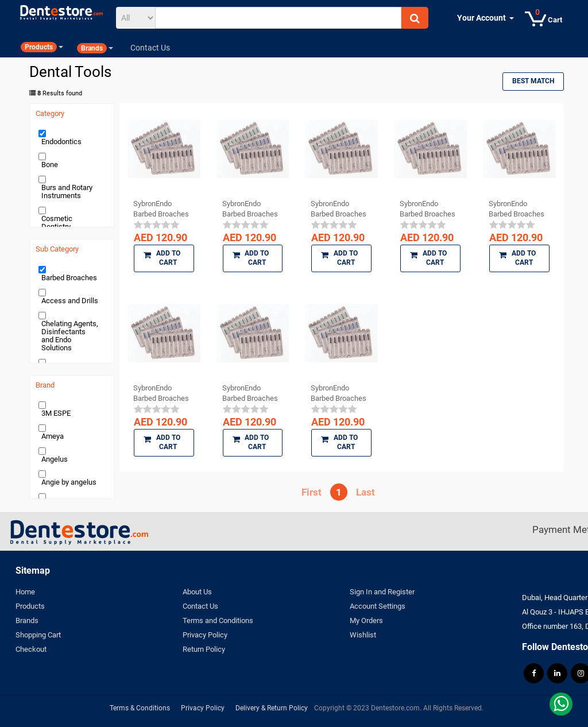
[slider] (157, 225)
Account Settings (378, 606)
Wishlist (363, 635)
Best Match (533, 81)
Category (50, 114)
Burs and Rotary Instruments (67, 192)
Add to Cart (162, 258)
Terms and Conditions (218, 620)
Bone (50, 165)
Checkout (31, 649)
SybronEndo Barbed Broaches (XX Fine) (161, 393)
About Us (197, 592)
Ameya (53, 436)
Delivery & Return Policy (272, 708)
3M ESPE (56, 413)
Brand (45, 385)
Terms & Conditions (140, 708)
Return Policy (204, 649)
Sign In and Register (382, 592)
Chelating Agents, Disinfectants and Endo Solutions (70, 336)
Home (25, 592)
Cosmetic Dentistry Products (57, 227)
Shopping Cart (38, 635)
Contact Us (200, 606)
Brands (27, 620)
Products (30, 606)
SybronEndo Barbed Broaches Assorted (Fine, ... (428, 209)
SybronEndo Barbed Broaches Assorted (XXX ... (161, 209)
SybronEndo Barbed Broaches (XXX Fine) (250, 209)
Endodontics (61, 142)
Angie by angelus (69, 482)
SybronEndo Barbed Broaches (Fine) (517, 209)
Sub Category (57, 249)
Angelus (55, 459)
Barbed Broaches (69, 278)
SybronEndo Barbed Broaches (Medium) (250, 393)
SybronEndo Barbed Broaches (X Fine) (339, 393)
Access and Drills (70, 301)
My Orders (366, 620)
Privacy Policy (205, 635)
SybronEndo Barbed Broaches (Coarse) (339, 209)
